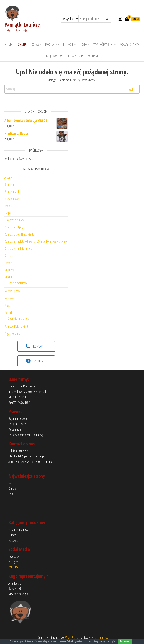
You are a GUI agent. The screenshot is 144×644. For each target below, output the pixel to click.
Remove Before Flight (16, 326)
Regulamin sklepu (18, 419)
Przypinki (9, 305)
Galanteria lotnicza (15, 220)
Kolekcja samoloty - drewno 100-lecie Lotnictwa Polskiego (36, 241)
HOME (9, 44)
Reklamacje (15, 429)
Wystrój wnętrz (103, 44)
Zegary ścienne (13, 333)
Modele (9, 277)
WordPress (72, 637)
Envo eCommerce (99, 637)
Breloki (8, 206)
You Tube (14, 567)
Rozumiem (125, 641)
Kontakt (93, 56)
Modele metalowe (18, 283)
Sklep (12, 483)
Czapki (8, 213)
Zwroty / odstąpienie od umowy (26, 435)
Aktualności (74, 56)
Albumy (8, 177)
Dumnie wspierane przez (51, 637)
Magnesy (9, 270)
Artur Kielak (15, 583)
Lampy (8, 263)
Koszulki (9, 256)
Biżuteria (9, 184)
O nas (36, 44)
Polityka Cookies (17, 424)
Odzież (83, 44)
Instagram (14, 562)
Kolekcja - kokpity (14, 227)
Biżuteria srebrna (14, 192)
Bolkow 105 (15, 588)
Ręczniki (9, 312)
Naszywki (9, 298)
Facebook (14, 556)
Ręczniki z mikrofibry (18, 318)
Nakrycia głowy (12, 291)
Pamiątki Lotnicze (22, 24)
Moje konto (53, 56)
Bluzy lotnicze (12, 199)
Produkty (51, 44)
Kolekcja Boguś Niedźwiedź (19, 234)
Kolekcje (68, 44)
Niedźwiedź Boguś (18, 594)
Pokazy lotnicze (129, 44)
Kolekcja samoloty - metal (18, 248)
